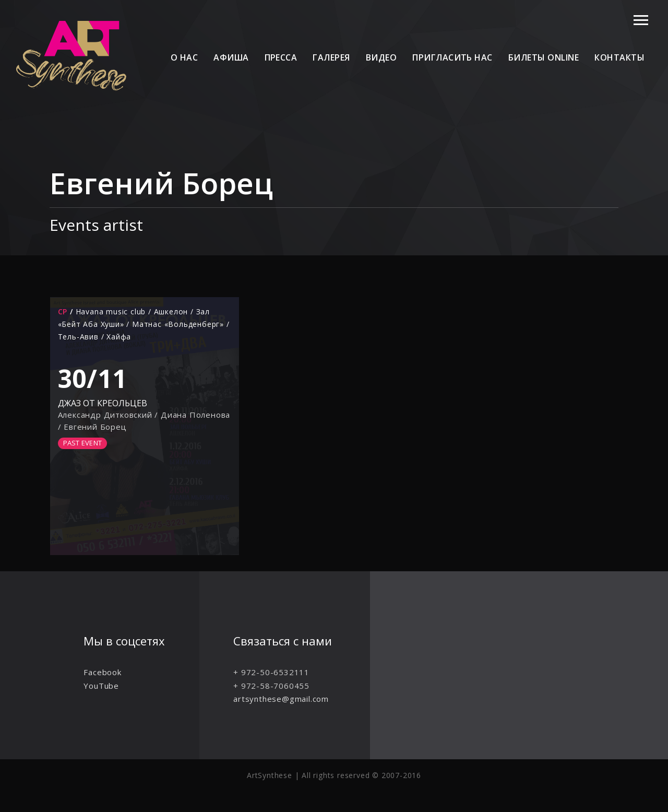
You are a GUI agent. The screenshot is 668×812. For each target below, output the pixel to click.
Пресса (281, 57)
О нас (184, 57)
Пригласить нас (452, 57)
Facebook (102, 672)
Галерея (331, 57)
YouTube (101, 686)
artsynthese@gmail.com (281, 699)
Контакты (619, 57)
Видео (381, 57)
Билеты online (544, 57)
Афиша (231, 57)
